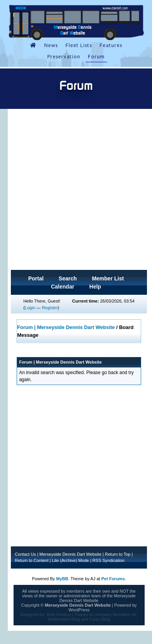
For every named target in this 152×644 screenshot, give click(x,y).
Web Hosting (59, 614)
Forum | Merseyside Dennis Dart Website (66, 327)
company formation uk (115, 614)
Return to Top (118, 554)
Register (50, 308)
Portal (36, 278)
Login (30, 308)
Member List (108, 278)
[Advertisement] (74, 192)
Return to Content (32, 560)
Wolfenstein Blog (64, 619)
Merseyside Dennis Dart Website (71, 554)
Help (95, 287)
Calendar (62, 287)
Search (68, 278)
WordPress (79, 610)
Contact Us (25, 554)
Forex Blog (99, 619)
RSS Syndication (108, 560)
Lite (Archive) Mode (70, 560)
